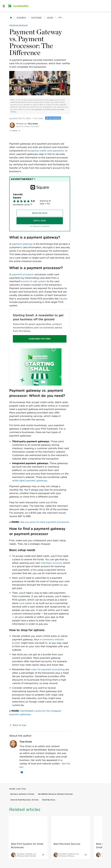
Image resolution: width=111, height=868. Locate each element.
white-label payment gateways (30, 481)
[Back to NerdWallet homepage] (11, 18)
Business (21, 17)
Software (36, 17)
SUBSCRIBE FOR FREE (40, 339)
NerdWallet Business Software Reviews (55, 794)
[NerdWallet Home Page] (18, 6)
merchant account (51, 563)
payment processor (22, 274)
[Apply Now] (40, 221)
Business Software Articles (22, 794)
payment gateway (22, 244)
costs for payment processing (48, 669)
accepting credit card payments (46, 151)
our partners (37, 109)
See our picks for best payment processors (44, 522)
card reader (25, 603)
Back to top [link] (19, 725)
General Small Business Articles (25, 800)
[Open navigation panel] (4, 6)
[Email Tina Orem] (22, 772)
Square (63, 299)
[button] (40, 131)
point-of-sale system (34, 281)
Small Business (49, 800)
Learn (50, 17)
